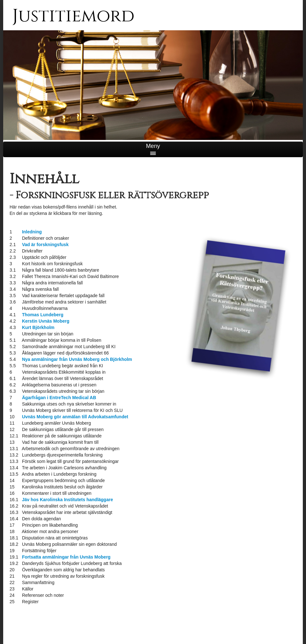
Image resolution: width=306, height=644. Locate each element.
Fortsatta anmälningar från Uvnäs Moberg (66, 557)
